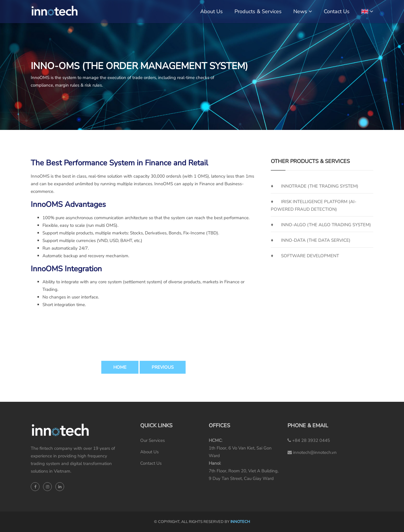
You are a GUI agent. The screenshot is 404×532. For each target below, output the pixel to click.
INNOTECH (240, 522)
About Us (212, 11)
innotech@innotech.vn (312, 452)
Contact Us (337, 11)
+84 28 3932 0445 (309, 440)
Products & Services (258, 11)
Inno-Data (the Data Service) (316, 240)
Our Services (153, 440)
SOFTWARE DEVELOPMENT (310, 256)
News (300, 11)
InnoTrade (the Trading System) (320, 186)
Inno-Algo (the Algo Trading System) (326, 225)
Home (120, 367)
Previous (163, 367)
